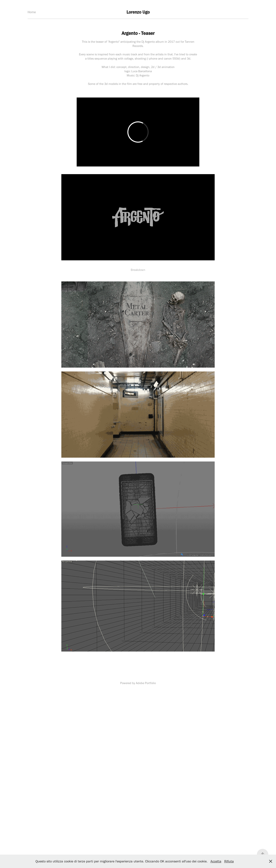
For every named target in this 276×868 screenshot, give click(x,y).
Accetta (216, 861)
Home (32, 12)
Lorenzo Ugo (138, 12)
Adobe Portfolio (146, 683)
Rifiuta (229, 861)
